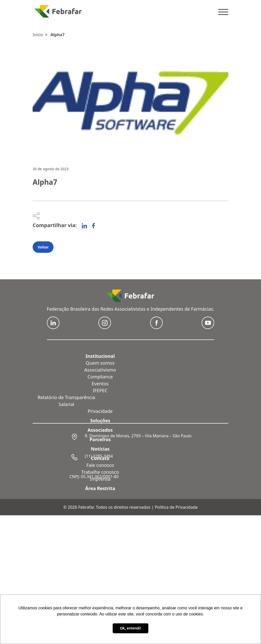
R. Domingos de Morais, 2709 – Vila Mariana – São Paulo (138, 436)
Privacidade (100, 411)
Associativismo (100, 370)
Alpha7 (57, 35)
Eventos (100, 384)
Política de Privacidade (176, 507)
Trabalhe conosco (100, 472)
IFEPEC (100, 390)
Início (38, 35)
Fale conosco (100, 465)
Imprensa (100, 479)
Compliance (100, 377)
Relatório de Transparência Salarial (67, 401)
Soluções (100, 420)
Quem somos (100, 363)
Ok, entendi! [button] (130, 628)
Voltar (43, 247)
